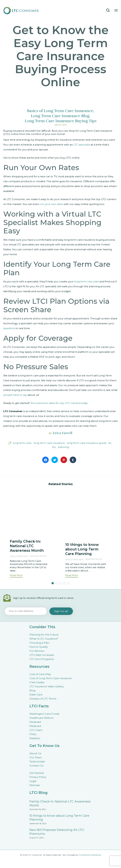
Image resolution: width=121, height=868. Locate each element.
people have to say (15, 395)
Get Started (37, 773)
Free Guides (37, 682)
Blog (32, 690)
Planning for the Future (44, 635)
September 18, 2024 (94, 559)
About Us (35, 753)
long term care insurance (49, 443)
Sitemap (35, 785)
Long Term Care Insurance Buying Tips (61, 121)
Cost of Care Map (40, 674)
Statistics (35, 738)
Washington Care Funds (44, 714)
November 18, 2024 (38, 556)
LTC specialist (82, 145)
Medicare (35, 726)
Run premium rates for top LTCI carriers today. (59, 403)
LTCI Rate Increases (42, 655)
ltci (54, 447)
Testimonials (37, 762)
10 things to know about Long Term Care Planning (82, 549)
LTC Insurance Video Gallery (47, 686)
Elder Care (36, 695)
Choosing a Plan (39, 643)
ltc (110, 443)
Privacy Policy (38, 777)
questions (9, 328)
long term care (22, 443)
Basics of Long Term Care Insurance (60, 111)
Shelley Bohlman (19, 556)
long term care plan (86, 281)
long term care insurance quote (87, 443)
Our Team (36, 757)
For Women (37, 651)
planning (63, 447)
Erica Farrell (63, 433)
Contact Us (36, 766)
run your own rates (51, 204)
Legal (33, 781)
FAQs (33, 734)
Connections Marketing (90, 855)
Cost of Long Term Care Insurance (51, 678)
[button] (16, 576)
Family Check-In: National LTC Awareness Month (27, 546)
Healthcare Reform (42, 718)
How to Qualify (39, 647)
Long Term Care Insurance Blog (60, 116)
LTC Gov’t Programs (42, 659)
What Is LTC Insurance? (44, 639)
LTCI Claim (36, 730)
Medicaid (35, 722)
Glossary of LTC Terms (43, 699)
